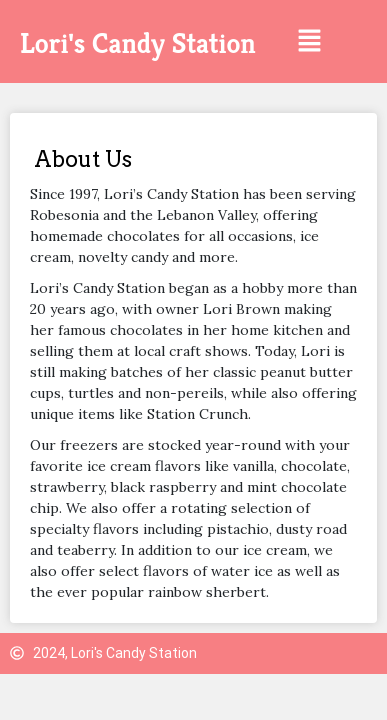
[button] (309, 41)
